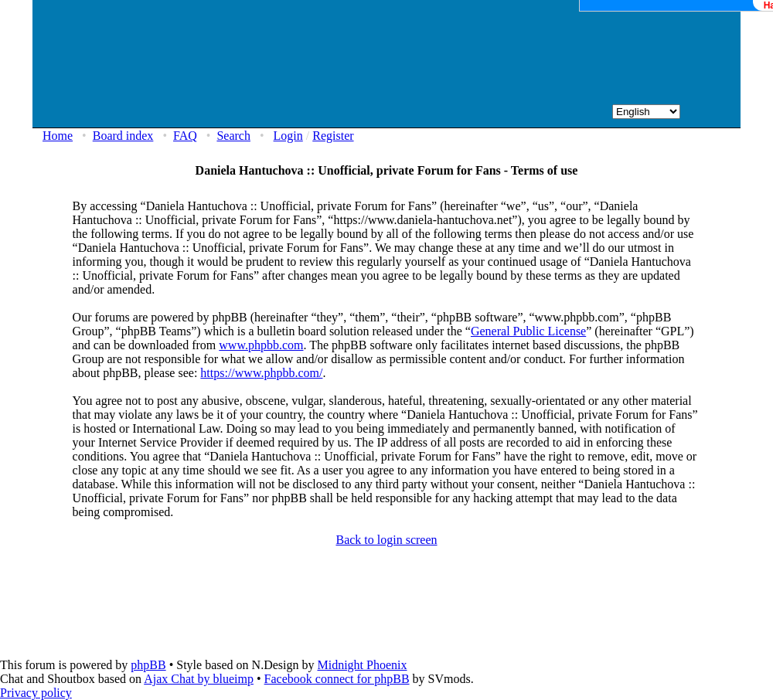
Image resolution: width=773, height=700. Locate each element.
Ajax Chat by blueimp (199, 679)
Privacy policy (36, 693)
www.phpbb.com (261, 345)
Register (333, 136)
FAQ (185, 136)
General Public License (528, 331)
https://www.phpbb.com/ (261, 373)
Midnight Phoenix (362, 665)
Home (58, 136)
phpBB (148, 665)
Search (233, 136)
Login (288, 136)
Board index (123, 136)
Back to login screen (386, 540)
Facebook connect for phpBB (337, 679)
